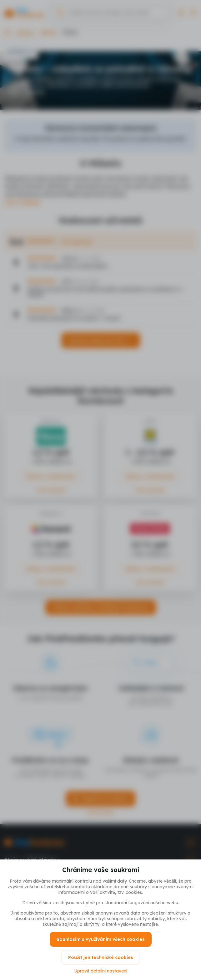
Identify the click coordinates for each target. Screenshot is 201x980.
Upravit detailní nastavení (101, 971)
